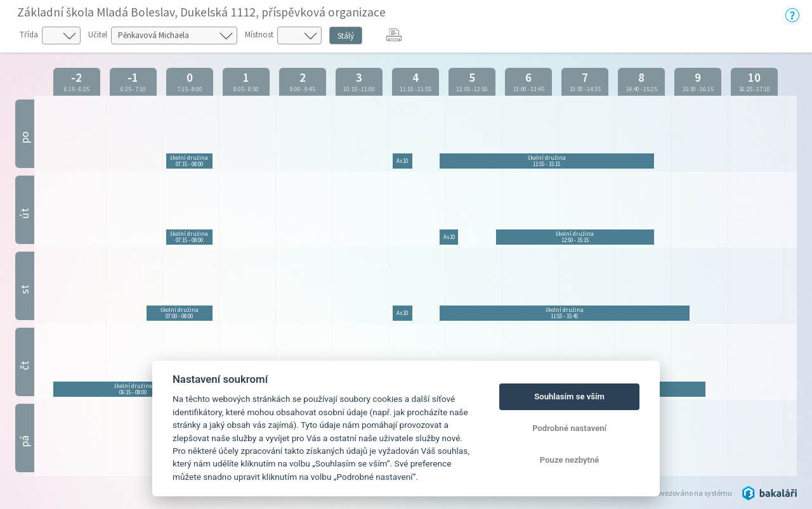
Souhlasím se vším (569, 396)
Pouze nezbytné (570, 460)
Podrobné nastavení (569, 428)
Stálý (346, 36)
